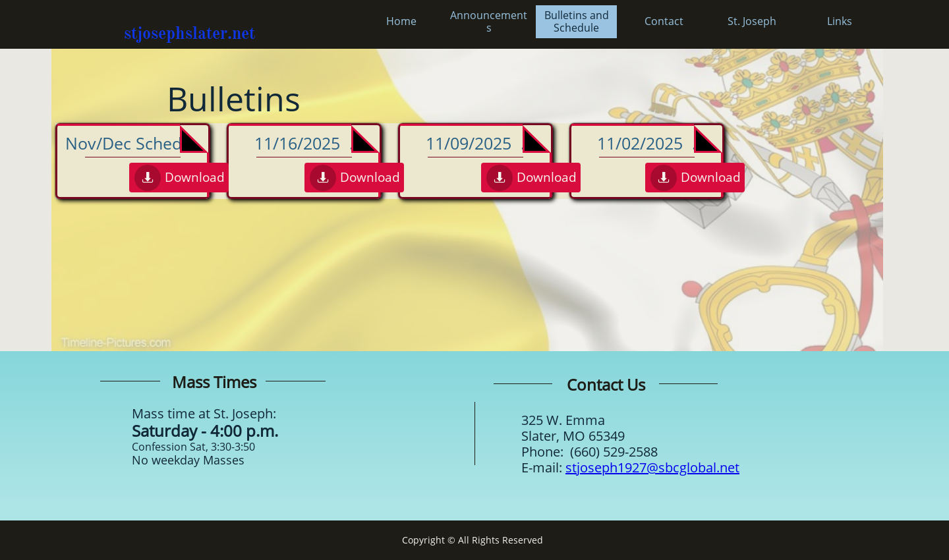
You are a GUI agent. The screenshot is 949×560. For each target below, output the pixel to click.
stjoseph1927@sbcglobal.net (652, 467)
